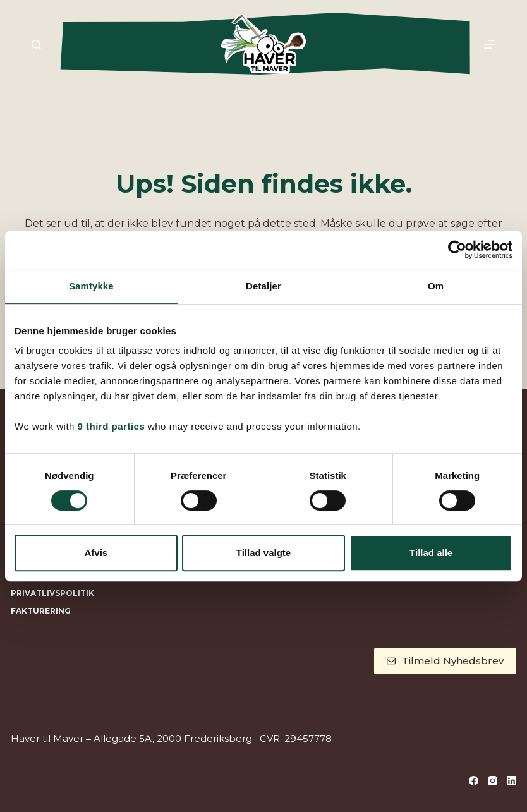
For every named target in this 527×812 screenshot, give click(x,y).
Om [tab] (436, 286)
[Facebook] (474, 781)
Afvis (96, 553)
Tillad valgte (263, 553)
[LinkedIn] (512, 781)
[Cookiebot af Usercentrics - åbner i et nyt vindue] (457, 250)
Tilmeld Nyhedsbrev (445, 661)
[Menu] (490, 44)
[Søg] (36, 45)
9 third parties (112, 426)
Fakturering (41, 611)
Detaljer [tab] (263, 286)
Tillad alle (431, 553)
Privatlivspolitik (52, 593)
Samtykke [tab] (91, 286)
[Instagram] (493, 781)
